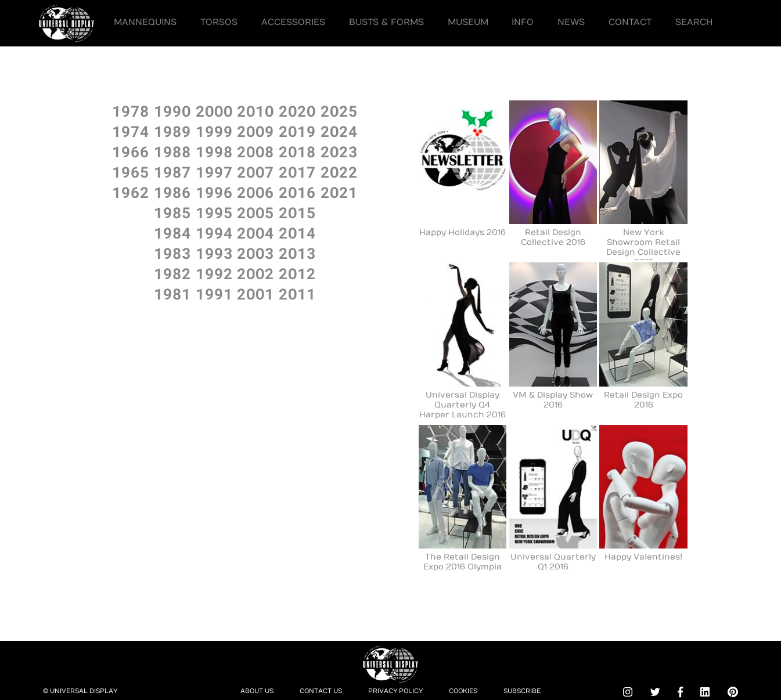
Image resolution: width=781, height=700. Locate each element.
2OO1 (255, 293)
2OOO (214, 111)
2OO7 (255, 172)
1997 (214, 172)
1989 (172, 131)
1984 (172, 232)
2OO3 (255, 253)
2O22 (339, 172)
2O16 (297, 192)
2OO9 (255, 131)
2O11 (297, 293)
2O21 (339, 192)
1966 (131, 151)
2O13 (297, 253)
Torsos (219, 22)
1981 (172, 293)
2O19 (297, 131)
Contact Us (321, 691)
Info (523, 22)
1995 (214, 212)
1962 (131, 192)
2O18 (297, 151)
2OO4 (255, 232)
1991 (214, 293)
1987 (172, 172)
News (571, 22)
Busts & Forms (386, 22)
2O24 (339, 131)
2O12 (297, 273)
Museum (468, 22)
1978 (131, 111)
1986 (172, 192)
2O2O (297, 111)
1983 (172, 253)
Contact (630, 22)
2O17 (297, 172)
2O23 (339, 151)
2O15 (297, 212)
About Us (257, 691)
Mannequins (145, 22)
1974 (131, 131)
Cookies (463, 691)
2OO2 (255, 273)
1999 (214, 131)
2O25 (339, 111)
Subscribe (522, 691)
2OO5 (255, 212)
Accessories (293, 22)
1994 (214, 232)
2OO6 (255, 192)
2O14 (297, 232)
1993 (214, 253)
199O (172, 111)
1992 (214, 273)
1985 (172, 212)
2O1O (255, 111)
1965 (131, 172)
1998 (214, 151)
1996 (214, 192)
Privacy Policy (395, 691)
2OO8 (255, 151)
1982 (172, 273)
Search (694, 22)
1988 (172, 151)
